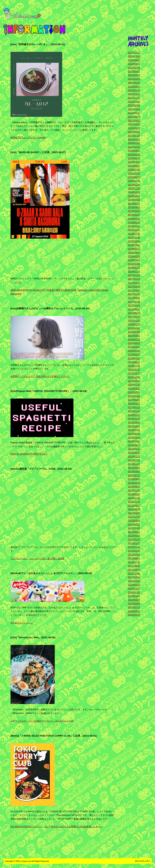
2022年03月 (134, 83)
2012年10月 (134, 506)
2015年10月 (134, 373)
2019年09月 (134, 196)
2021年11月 (134, 98)
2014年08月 (134, 426)
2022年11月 (134, 53)
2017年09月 (134, 287)
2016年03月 (134, 354)
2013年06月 (134, 479)
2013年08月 (134, 471)
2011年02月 (134, 581)
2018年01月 (134, 272)
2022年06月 (134, 71)
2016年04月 (134, 351)
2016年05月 (134, 347)
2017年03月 (134, 309)
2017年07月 (134, 294)
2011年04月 (134, 573)
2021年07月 (134, 113)
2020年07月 (134, 158)
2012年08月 (134, 513)
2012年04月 (134, 528)
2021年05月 (134, 121)
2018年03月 (134, 264)
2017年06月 (134, 298)
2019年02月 (134, 223)
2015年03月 (134, 400)
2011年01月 (134, 585)
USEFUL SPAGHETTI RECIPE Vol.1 (29, 454)
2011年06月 (134, 566)
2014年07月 (134, 430)
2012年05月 (134, 524)
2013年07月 (134, 475)
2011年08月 (134, 558)
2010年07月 (134, 607)
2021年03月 (134, 128)
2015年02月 (134, 404)
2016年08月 (134, 336)
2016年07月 (134, 339)
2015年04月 (134, 396)
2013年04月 (134, 487)
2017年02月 (134, 313)
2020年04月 (134, 170)
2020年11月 (134, 143)
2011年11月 (134, 547)
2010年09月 (134, 600)
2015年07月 (134, 385)
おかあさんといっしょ (22, 623)
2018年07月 (134, 249)
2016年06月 (134, 343)
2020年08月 (134, 155)
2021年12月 (134, 94)
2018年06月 (134, 253)
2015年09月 (134, 377)
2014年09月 (134, 422)
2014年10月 (134, 419)
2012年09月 (134, 509)
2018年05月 (134, 256)
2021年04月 (134, 124)
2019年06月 (134, 207)
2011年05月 (134, 570)
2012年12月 (134, 498)
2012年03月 (134, 532)
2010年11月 (134, 592)
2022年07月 (134, 68)
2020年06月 (134, 162)
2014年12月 (134, 411)
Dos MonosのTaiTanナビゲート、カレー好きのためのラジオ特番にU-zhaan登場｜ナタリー (56, 827)
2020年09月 (134, 151)
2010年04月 (134, 615)
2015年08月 (134, 381)
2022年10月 (134, 56)
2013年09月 (134, 468)
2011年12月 (134, 543)
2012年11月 (134, 502)
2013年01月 (134, 494)
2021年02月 (134, 132)
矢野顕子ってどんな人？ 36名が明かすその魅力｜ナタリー (40, 376)
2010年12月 (134, 588)
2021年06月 (134, 117)
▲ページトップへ (143, 861)
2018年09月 (134, 241)
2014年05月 (134, 438)
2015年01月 (134, 407)
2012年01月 (134, 539)
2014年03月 (134, 445)
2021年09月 (134, 105)
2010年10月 (134, 596)
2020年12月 (134, 139)
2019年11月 (134, 188)
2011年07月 (134, 562)
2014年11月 (134, 415)
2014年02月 (134, 449)
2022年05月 (134, 75)
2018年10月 (134, 238)
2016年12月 (134, 321)
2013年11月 (134, 460)
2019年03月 (134, 219)
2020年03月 (134, 173)
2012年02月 (134, 536)
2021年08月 (134, 109)
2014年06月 (134, 434)
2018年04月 (134, 260)
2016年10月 (134, 328)
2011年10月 (134, 551)
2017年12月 (134, 275)
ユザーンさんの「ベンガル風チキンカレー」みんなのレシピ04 (42, 721)
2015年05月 (134, 392)
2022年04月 (134, 79)
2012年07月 (134, 517)
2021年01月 (134, 136)
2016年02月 (134, 358)
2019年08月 (134, 200)
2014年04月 (134, 441)
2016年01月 (134, 362)
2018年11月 (134, 234)
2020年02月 (134, 177)
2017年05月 (134, 302)
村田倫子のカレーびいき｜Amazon (28, 138)
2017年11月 (134, 279)
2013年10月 (134, 464)
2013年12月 (134, 456)
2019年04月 (134, 215)
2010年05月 (134, 611)
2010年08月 (134, 604)
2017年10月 (134, 283)
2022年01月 (134, 90)
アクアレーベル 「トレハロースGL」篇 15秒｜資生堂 (38, 558)
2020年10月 (134, 147)
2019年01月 (134, 226)
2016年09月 (134, 332)
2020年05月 (134, 166)
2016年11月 (134, 324)
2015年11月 (134, 370)
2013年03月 (134, 490)
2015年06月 (134, 389)
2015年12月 (134, 366)
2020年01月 (134, 181)
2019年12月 (134, 185)
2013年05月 (134, 483)
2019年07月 (134, 204)
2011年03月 (134, 577)
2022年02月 (134, 87)
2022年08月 (134, 64)
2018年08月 (134, 245)
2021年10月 (134, 102)
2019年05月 (134, 211)
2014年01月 (134, 453)
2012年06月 (134, 521)
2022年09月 (134, 60)
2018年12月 (134, 230)
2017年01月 (134, 317)
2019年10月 (134, 192)
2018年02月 (134, 268)
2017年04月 (134, 305)
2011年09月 (134, 555)
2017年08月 (134, 290)
